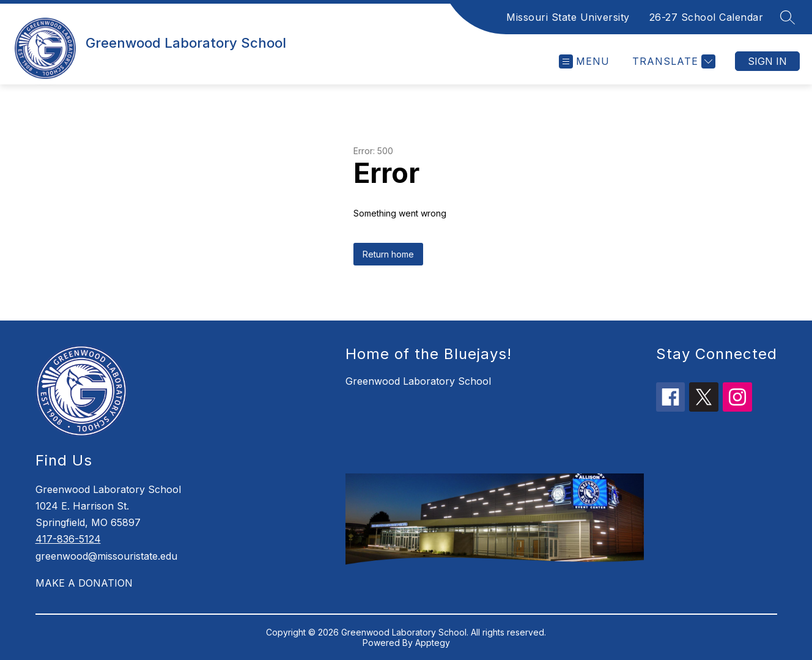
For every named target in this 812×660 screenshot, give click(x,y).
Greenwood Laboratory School (418, 381)
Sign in (767, 61)
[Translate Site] (672, 61)
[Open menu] (584, 61)
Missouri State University (568, 17)
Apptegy (433, 643)
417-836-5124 (68, 539)
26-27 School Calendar (707, 17)
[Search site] (788, 17)
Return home (388, 254)
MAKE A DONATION (84, 583)
